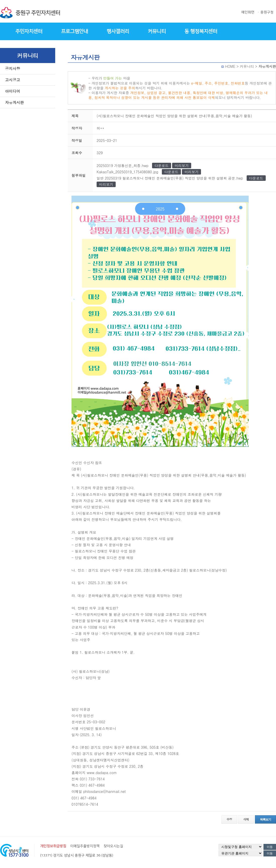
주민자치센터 (29, 31)
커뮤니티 (157, 31)
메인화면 (248, 12)
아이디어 (13, 91)
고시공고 (13, 80)
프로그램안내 (75, 31)
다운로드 (162, 166)
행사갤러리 (118, 31)
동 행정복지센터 (201, 31)
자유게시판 (14, 102)
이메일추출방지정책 (85, 846)
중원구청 (267, 12)
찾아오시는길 (113, 846)
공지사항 (13, 68)
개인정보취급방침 (53, 846)
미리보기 (182, 166)
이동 (270, 847)
